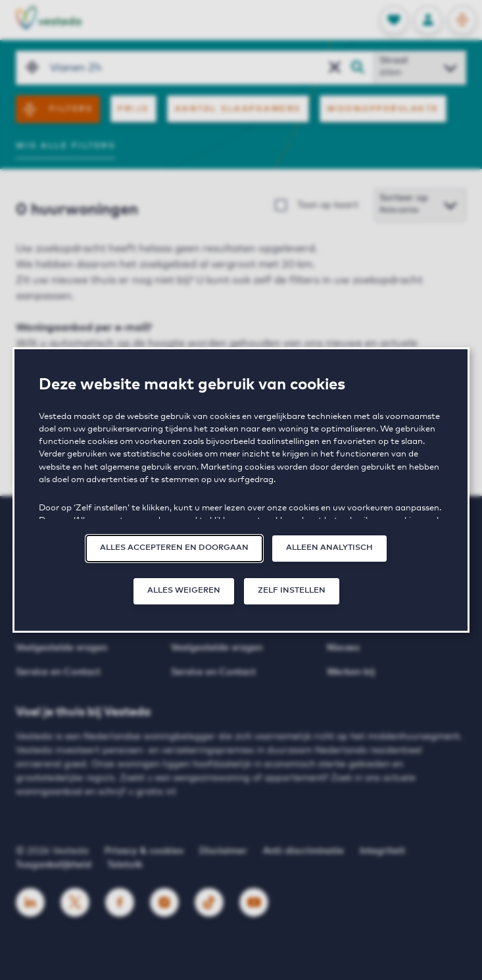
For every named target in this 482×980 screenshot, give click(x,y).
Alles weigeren (184, 591)
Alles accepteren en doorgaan (174, 548)
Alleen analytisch (329, 548)
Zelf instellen (292, 591)
